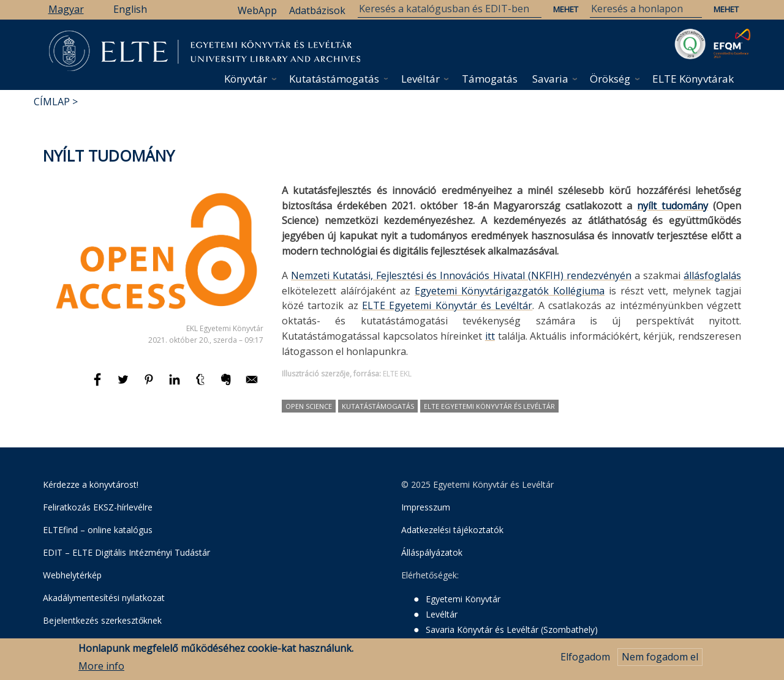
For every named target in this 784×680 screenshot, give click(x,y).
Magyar (66, 9)
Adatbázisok (317, 10)
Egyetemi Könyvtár (463, 599)
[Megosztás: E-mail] (252, 385)
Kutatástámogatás (334, 79)
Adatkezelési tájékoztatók (452, 530)
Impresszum (426, 507)
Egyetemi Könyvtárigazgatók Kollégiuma (510, 291)
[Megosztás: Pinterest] (150, 385)
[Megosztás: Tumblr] (202, 385)
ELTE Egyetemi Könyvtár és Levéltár (447, 305)
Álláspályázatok (432, 552)
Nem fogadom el (660, 657)
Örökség (610, 79)
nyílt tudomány (673, 206)
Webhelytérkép (72, 575)
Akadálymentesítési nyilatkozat (104, 598)
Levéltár (420, 79)
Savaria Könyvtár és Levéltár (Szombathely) (512, 630)
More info (101, 667)
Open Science (309, 406)
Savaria (550, 79)
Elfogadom (585, 657)
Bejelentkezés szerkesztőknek (102, 620)
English (130, 9)
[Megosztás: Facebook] (99, 385)
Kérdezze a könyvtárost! (91, 484)
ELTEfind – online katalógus (98, 530)
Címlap (52, 102)
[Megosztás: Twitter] (124, 385)
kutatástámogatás (378, 406)
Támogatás (490, 79)
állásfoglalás (712, 275)
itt (490, 336)
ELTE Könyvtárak (693, 79)
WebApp (257, 10)
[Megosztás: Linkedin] (176, 385)
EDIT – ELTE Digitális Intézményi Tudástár (126, 552)
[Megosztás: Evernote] (227, 385)
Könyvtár (246, 79)
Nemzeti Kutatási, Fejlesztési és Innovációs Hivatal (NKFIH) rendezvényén (461, 275)
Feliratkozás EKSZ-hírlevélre (98, 507)
